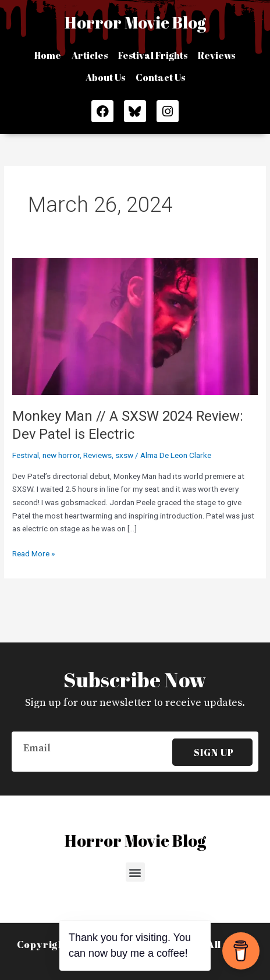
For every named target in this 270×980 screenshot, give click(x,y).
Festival (26, 455)
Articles (90, 55)
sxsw (124, 455)
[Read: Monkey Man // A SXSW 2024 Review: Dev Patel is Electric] (135, 326)
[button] (135, 872)
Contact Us (160, 77)
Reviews (216, 55)
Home (48, 55)
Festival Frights (153, 55)
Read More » (33, 553)
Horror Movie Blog (135, 22)
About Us (105, 77)
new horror (61, 455)
